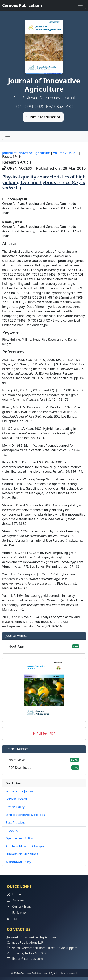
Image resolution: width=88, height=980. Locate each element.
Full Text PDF (44, 734)
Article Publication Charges (25, 846)
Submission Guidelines (22, 854)
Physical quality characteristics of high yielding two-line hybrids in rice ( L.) (44, 182)
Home (14, 894)
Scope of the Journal (20, 791)
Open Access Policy (19, 838)
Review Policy (15, 807)
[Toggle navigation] (80, 5)
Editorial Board (16, 799)
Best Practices (15, 823)
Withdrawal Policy (18, 862)
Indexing (12, 830)
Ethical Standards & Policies (25, 815)
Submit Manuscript (43, 117)
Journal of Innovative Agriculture (26, 153)
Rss (12, 919)
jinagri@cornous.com (27, 959)
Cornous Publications (22, 5)
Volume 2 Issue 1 (65, 153)
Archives (16, 900)
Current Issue (19, 906)
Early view (17, 913)
